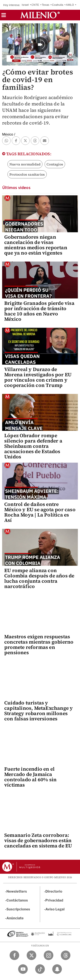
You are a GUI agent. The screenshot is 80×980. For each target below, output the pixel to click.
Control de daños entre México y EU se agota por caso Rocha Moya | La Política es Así (40, 512)
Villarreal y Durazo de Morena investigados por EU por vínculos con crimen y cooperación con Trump (38, 377)
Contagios (55, 164)
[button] (4, 16)
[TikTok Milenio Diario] (40, 969)
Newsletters (17, 891)
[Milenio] (40, 15)
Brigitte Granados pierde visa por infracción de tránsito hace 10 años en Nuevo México (39, 311)
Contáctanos (17, 900)
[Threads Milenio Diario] (66, 955)
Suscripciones (18, 909)
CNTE (35, 5)
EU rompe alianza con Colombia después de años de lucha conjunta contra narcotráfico (39, 578)
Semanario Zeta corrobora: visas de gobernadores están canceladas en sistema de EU (38, 840)
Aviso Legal (55, 909)
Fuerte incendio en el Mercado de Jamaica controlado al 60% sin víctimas (30, 777)
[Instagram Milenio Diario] (49, 955)
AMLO (70, 5)
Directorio (54, 891)
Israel (25, 5)
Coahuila (58, 5)
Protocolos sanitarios (27, 174)
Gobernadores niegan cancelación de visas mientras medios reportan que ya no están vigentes (36, 245)
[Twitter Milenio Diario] (31, 955)
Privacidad (54, 900)
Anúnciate (15, 918)
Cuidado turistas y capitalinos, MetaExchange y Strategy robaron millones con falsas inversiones (39, 711)
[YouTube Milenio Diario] (23, 969)
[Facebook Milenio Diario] (14, 955)
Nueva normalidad (25, 164)
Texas (46, 5)
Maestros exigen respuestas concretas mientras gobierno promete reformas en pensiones (39, 645)
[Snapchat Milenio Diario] (57, 969)
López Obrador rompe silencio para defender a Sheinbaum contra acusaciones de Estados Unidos (33, 446)
